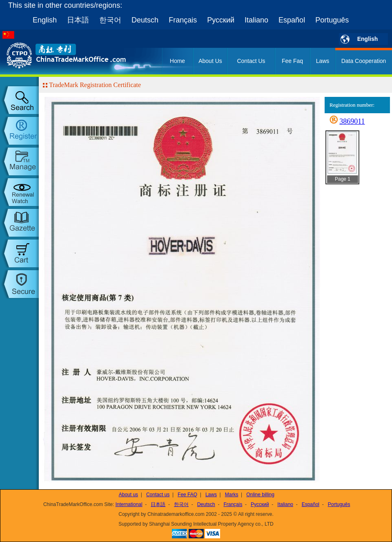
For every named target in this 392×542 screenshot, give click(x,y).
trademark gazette (19, 223)
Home (177, 61)
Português (332, 20)
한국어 (110, 20)
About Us (210, 61)
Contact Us (251, 61)
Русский (221, 20)
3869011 (352, 121)
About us (128, 495)
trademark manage (19, 161)
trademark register (19, 131)
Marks (232, 495)
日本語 (78, 20)
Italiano (256, 20)
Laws (323, 61)
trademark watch (19, 192)
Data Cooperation (364, 61)
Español (292, 20)
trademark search (19, 100)
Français (183, 20)
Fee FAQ (187, 495)
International (129, 504)
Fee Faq (292, 61)
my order (19, 253)
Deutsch (145, 20)
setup (19, 284)
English (45, 20)
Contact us (158, 495)
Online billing (260, 495)
